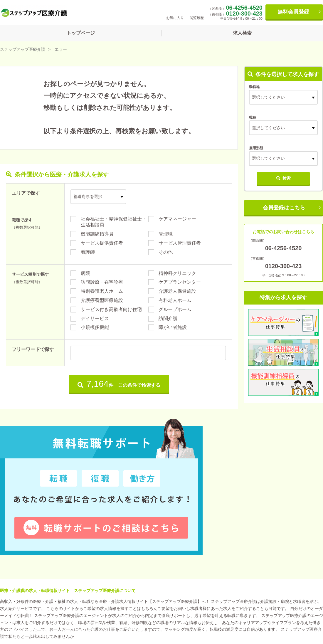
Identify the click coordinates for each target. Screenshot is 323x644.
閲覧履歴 (197, 12)
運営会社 (13, 613)
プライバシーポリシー (84, 613)
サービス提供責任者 (102, 243)
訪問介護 (168, 318)
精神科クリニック (177, 273)
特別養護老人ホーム (102, 291)
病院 (85, 273)
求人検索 (242, 33)
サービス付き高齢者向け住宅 (111, 309)
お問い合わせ (130, 613)
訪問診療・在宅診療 (102, 282)
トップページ (81, 33)
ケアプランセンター (180, 282)
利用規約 (42, 613)
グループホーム (175, 309)
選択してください (268, 128)
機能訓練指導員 (97, 234)
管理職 (166, 234)
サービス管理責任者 (180, 243)
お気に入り (175, 12)
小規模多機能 (95, 327)
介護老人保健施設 (177, 291)
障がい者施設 (173, 327)
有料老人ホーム (175, 300)
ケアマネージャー (177, 219)
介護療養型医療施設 (102, 300)
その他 (166, 252)
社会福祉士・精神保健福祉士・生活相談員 (114, 222)
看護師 (88, 252)
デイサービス (95, 318)
